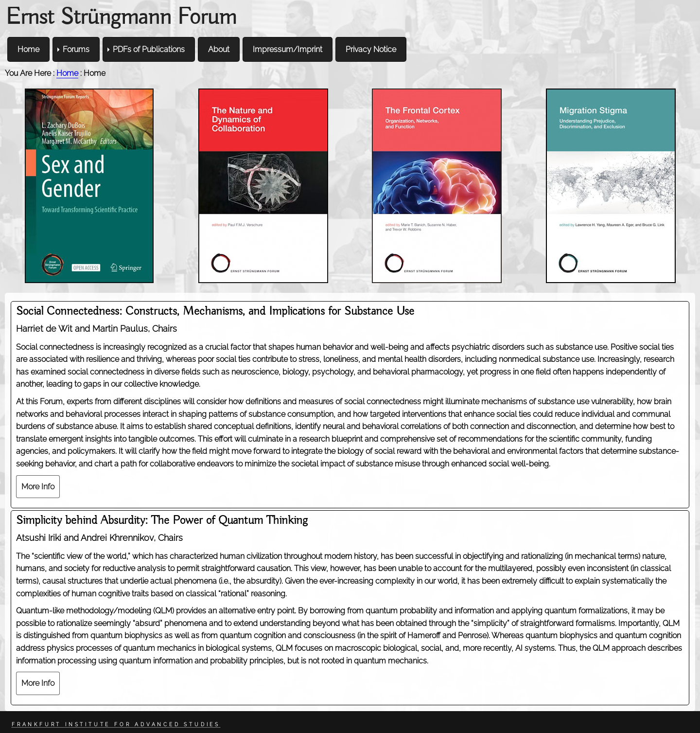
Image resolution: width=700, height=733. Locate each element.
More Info (38, 487)
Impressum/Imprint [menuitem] (288, 49)
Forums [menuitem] (76, 49)
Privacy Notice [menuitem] (371, 49)
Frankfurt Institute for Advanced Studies (116, 724)
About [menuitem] (219, 49)
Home (67, 73)
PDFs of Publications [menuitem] (149, 49)
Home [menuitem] (28, 49)
